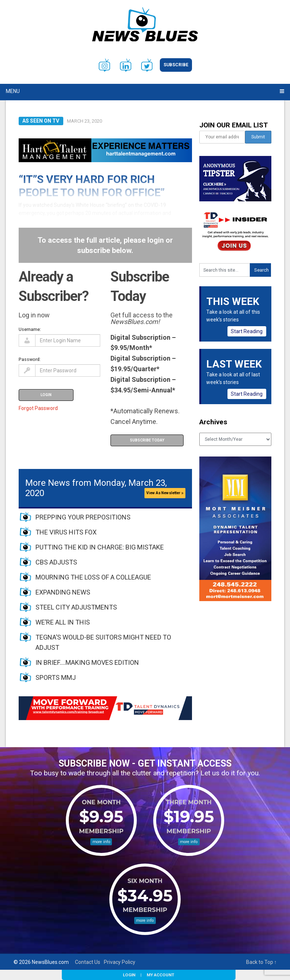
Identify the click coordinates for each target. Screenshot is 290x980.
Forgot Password (38, 408)
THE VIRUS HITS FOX (66, 532)
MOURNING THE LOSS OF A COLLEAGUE (93, 577)
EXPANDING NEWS (63, 592)
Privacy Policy (120, 962)
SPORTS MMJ (56, 677)
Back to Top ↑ (261, 962)
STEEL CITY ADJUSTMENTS (76, 607)
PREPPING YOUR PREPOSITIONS (83, 517)
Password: (30, 359)
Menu (13, 91)
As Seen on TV (41, 121)
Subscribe (176, 65)
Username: (30, 329)
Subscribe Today (147, 440)
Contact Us (88, 962)
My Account (160, 975)
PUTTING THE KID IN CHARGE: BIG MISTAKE (100, 547)
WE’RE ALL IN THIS (63, 622)
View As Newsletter (165, 493)
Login (129, 975)
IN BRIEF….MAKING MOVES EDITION (87, 662)
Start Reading (247, 331)
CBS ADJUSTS (56, 562)
